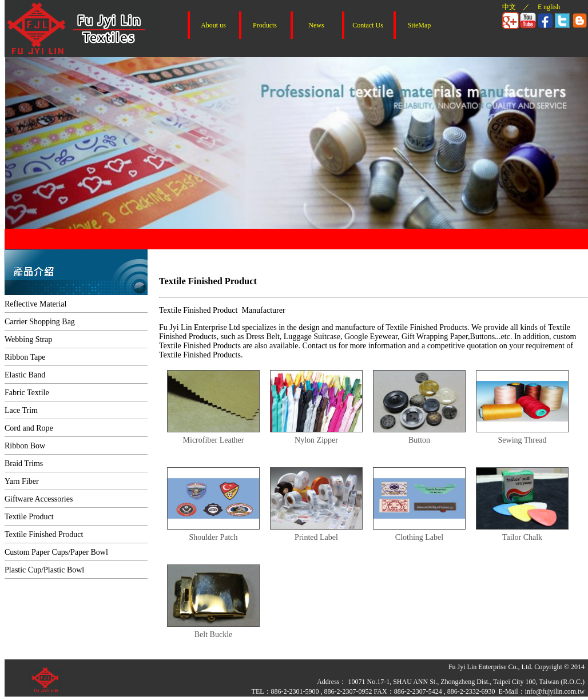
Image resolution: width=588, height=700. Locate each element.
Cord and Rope (29, 428)
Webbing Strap (28, 339)
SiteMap (420, 25)
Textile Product (29, 517)
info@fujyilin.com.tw (555, 691)
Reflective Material (35, 304)
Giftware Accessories (39, 499)
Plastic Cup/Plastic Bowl (44, 570)
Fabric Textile (27, 393)
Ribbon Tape (25, 357)
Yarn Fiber (22, 481)
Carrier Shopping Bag (40, 322)
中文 (509, 7)
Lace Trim (21, 410)
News (316, 25)
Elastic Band (25, 375)
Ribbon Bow (25, 446)
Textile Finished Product (44, 534)
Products (265, 25)
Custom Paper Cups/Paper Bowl (56, 552)
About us (213, 25)
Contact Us (368, 25)
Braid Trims (24, 464)
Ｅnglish (548, 7)
